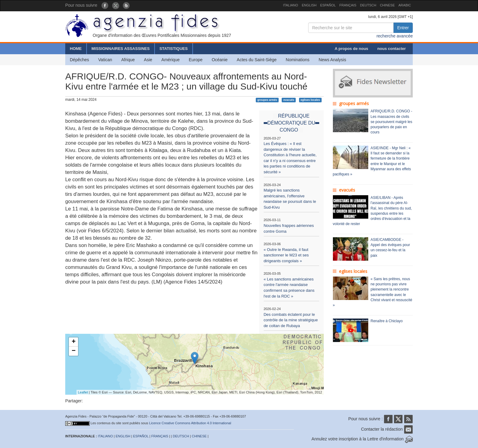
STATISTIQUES (174, 49)
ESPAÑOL (328, 5)
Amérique (170, 60)
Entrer (403, 28)
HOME (76, 49)
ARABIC (405, 5)
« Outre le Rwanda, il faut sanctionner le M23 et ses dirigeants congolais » (286, 255)
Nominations (298, 60)
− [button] (74, 351)
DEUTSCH (368, 5)
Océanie (219, 60)
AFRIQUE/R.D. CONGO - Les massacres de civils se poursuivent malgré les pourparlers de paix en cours (392, 122)
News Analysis (332, 60)
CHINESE (387, 5)
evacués (289, 100)
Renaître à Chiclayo (387, 321)
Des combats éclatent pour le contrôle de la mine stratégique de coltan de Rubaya (291, 320)
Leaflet (83, 392)
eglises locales (310, 100)
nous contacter (392, 49)
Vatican (105, 60)
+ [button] (74, 342)
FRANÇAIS (348, 5)
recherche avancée (395, 36)
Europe (196, 60)
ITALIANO (291, 5)
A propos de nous (351, 49)
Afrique (128, 60)
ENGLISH (309, 5)
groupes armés (267, 100)
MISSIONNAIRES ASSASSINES (121, 49)
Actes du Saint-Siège (257, 60)
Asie (148, 60)
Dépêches (79, 60)
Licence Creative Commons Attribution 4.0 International (190, 423)
